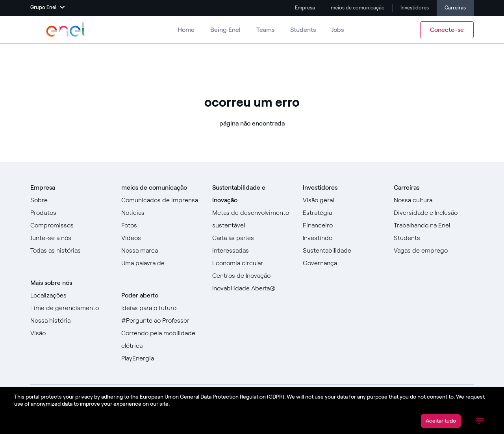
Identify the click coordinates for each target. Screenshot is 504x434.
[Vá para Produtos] (70, 213)
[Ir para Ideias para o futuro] (161, 308)
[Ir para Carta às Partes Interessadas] (252, 244)
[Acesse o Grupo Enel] (66, 30)
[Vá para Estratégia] (343, 213)
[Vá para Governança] (343, 263)
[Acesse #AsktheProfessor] (161, 321)
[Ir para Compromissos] (70, 225)
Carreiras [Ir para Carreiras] (455, 8)
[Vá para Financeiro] (343, 225)
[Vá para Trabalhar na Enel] (434, 225)
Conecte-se (447, 30)
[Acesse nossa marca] (161, 251)
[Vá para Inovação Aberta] (252, 288)
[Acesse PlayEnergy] (161, 358)
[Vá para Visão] (70, 333)
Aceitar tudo (441, 421)
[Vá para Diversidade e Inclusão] (434, 213)
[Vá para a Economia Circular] (252, 263)
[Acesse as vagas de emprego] (434, 251)
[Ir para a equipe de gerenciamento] (70, 308)
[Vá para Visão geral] (343, 200)
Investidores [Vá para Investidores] (414, 8)
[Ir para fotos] (161, 225)
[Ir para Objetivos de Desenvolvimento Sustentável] (252, 219)
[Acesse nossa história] (70, 321)
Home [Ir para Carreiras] (186, 30)
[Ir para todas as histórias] (70, 251)
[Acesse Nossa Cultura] (434, 200)
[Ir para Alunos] (434, 238)
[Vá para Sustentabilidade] (343, 251)
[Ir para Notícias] (161, 213)
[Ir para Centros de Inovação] (252, 276)
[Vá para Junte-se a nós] (70, 238)
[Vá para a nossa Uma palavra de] (161, 263)
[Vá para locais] (70, 295)
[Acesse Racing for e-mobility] (161, 340)
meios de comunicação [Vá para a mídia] (357, 8)
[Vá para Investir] (343, 238)
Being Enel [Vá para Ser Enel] (225, 30)
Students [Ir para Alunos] (303, 30)
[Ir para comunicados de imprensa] (161, 200)
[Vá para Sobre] (70, 200)
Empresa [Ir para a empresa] (304, 8)
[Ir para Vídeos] (161, 238)
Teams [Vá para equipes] (265, 30)
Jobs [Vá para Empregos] (338, 30)
